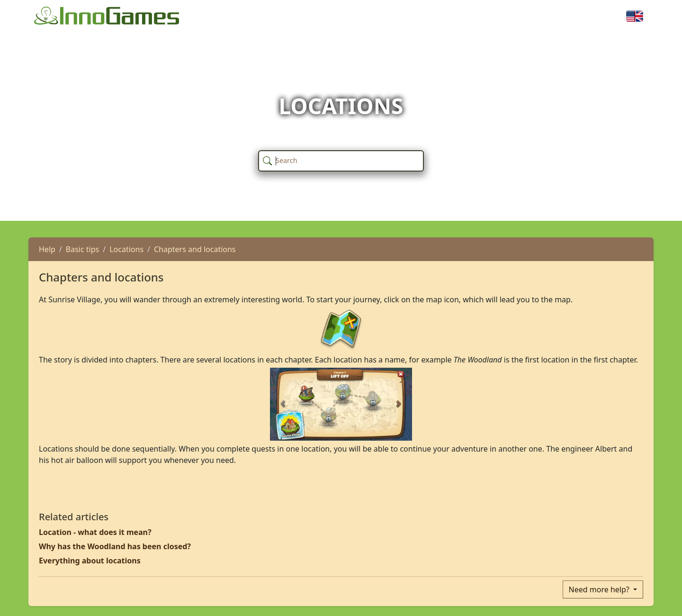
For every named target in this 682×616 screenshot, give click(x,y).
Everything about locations (90, 561)
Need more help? (600, 589)
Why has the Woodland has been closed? (115, 546)
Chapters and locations (195, 249)
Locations (126, 249)
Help (47, 249)
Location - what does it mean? (95, 532)
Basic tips (82, 249)
